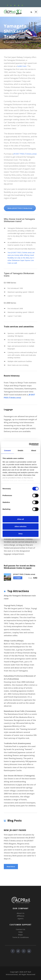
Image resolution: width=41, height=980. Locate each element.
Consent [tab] (7, 450)
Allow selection (20, 526)
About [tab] (34, 450)
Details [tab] (21, 450)
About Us (21, 913)
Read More (11, 867)
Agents (21, 918)
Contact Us (20, 929)
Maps (20, 935)
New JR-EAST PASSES (15, 830)
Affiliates (21, 916)
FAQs (21, 932)
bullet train (22, 66)
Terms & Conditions (21, 937)
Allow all (20, 519)
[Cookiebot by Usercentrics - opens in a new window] (29, 444)
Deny (20, 534)
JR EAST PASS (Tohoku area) (25, 154)
